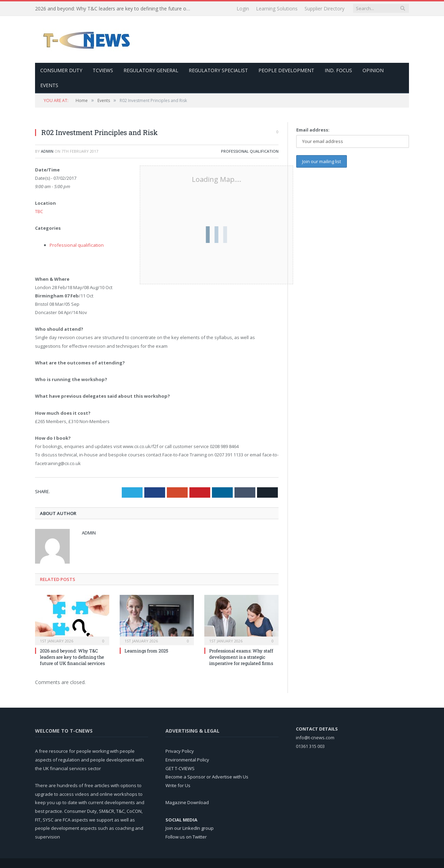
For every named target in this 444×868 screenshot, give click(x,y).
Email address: (313, 130)
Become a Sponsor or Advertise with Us (207, 777)
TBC (39, 211)
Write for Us (178, 785)
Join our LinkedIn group (190, 828)
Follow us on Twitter (186, 837)
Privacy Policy (180, 751)
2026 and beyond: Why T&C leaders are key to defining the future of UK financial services (115, 9)
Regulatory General (151, 70)
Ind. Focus (338, 70)
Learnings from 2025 (146, 651)
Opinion (373, 70)
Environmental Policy (187, 760)
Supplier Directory (325, 9)
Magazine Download (187, 802)
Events (49, 85)
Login (243, 9)
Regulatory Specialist (218, 70)
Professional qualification (250, 151)
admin (47, 151)
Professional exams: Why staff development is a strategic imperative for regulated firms (241, 657)
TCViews (103, 70)
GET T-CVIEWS (180, 768)
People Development (286, 70)
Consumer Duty (61, 70)
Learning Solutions (277, 9)
